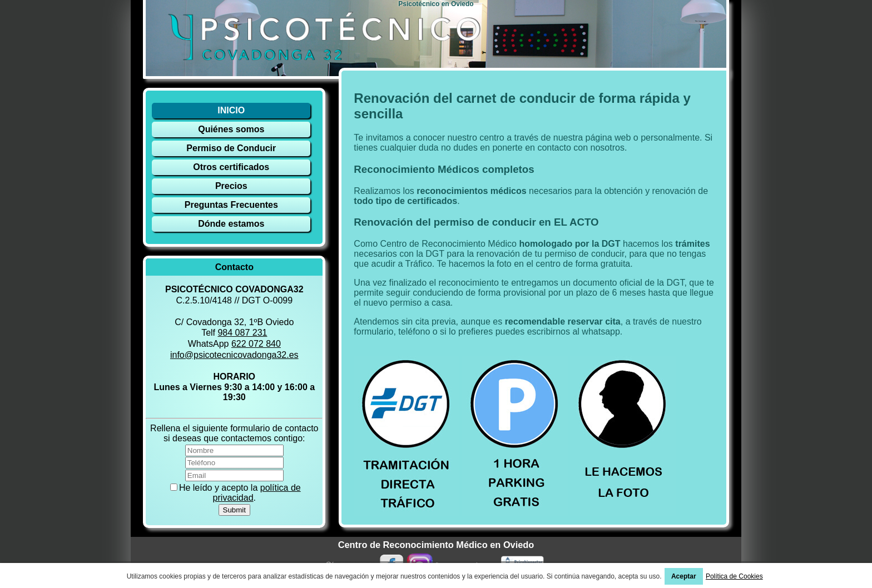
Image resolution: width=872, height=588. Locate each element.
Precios (231, 186)
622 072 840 (256, 344)
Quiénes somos (231, 129)
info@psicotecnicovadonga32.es (234, 355)
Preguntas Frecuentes (231, 205)
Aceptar (684, 576)
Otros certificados (231, 167)
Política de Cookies (734, 576)
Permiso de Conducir (231, 148)
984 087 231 (242, 333)
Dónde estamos (231, 224)
